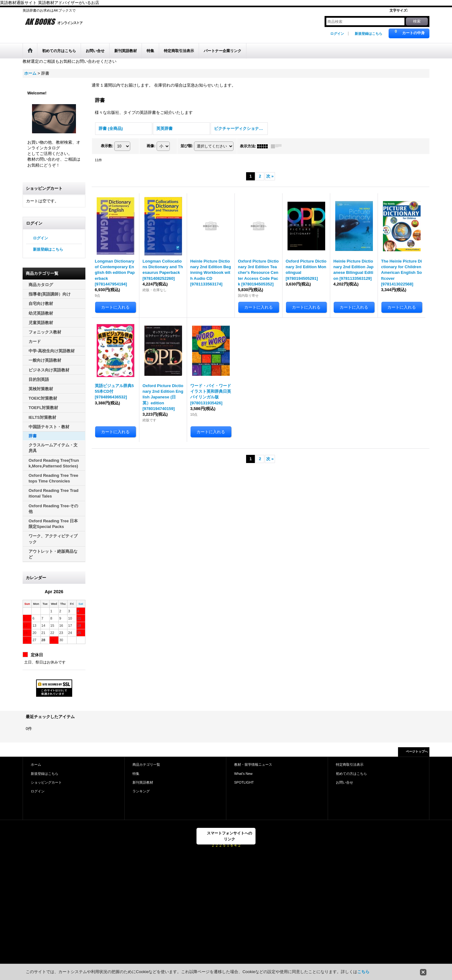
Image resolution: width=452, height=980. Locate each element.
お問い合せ (344, 782)
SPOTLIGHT (244, 782)
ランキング (141, 791)
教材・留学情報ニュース (253, 764)
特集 (136, 774)
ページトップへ (417, 751)
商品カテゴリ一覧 (146, 764)
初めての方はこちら (351, 774)
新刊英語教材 (143, 782)
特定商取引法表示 (350, 764)
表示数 (107, 146)
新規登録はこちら (369, 34)
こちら (363, 972)
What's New (243, 774)
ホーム (36, 764)
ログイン (337, 34)
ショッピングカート (46, 782)
